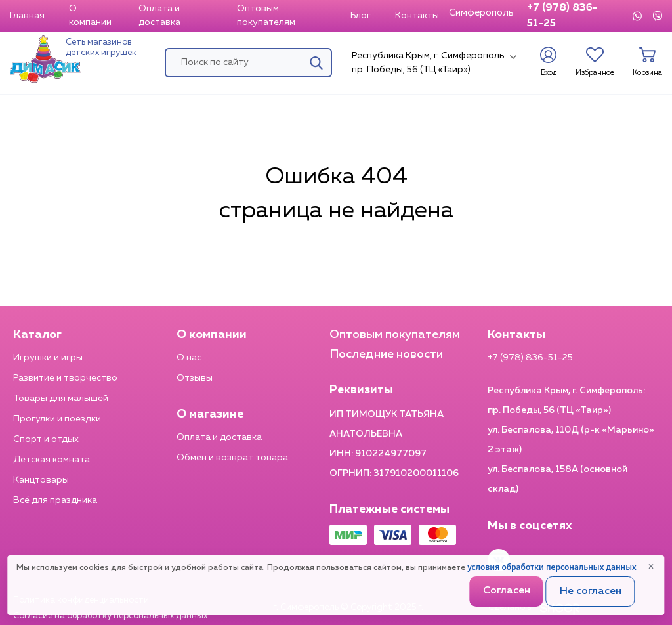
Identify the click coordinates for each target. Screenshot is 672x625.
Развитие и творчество (65, 378)
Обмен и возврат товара (232, 458)
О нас (189, 358)
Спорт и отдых (46, 439)
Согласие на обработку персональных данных (110, 616)
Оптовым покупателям (266, 15)
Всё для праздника (55, 500)
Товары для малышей (61, 399)
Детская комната (52, 460)
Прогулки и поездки (57, 419)
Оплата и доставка (159, 15)
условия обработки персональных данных (552, 567)
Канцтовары (41, 480)
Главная (27, 16)
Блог (361, 16)
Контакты (417, 16)
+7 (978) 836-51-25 (562, 16)
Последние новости (386, 355)
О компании (90, 15)
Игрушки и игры (48, 358)
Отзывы (195, 378)
